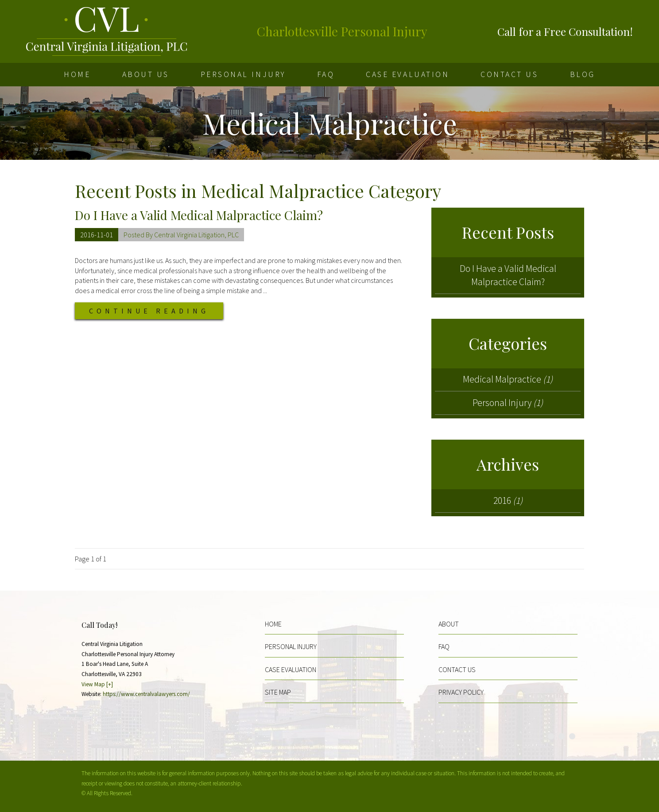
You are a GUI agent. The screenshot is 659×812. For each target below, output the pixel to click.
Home (77, 74)
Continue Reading (149, 311)
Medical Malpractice (508, 379)
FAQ (326, 74)
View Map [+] (97, 684)
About (449, 624)
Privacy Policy (461, 692)
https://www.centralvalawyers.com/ (146, 694)
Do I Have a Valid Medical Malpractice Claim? (199, 215)
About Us (146, 74)
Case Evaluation (407, 74)
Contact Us (509, 74)
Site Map (278, 692)
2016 (508, 501)
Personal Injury (243, 74)
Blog (583, 74)
